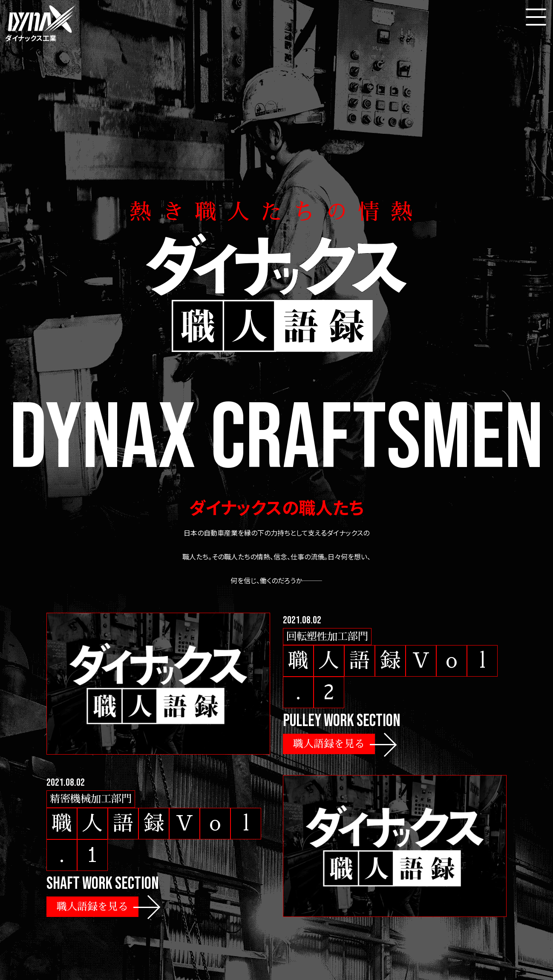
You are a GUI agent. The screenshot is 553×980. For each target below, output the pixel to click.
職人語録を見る (329, 744)
